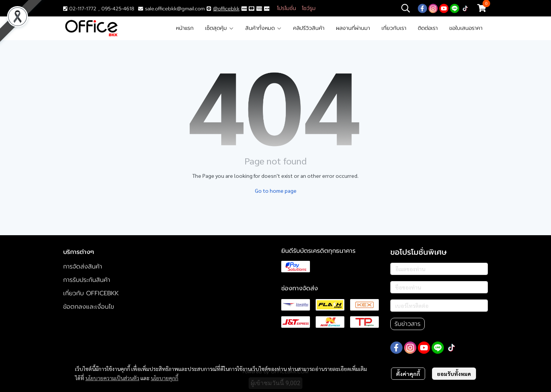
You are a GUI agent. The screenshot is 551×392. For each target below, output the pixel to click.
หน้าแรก (185, 28)
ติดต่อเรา (428, 28)
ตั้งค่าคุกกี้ (408, 374)
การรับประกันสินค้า (87, 280)
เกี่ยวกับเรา (394, 28)
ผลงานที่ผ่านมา (353, 28)
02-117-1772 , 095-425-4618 (99, 9)
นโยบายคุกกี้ (165, 378)
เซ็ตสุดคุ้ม (219, 28)
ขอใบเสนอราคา (466, 28)
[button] (406, 8)
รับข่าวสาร (408, 324)
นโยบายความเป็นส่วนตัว (112, 378)
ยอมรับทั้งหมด (454, 374)
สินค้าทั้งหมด (263, 28)
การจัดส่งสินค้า (83, 267)
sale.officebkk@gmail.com (175, 9)
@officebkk (226, 9)
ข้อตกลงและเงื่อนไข (89, 307)
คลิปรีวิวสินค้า (309, 28)
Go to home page (276, 190)
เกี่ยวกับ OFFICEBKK (91, 293)
